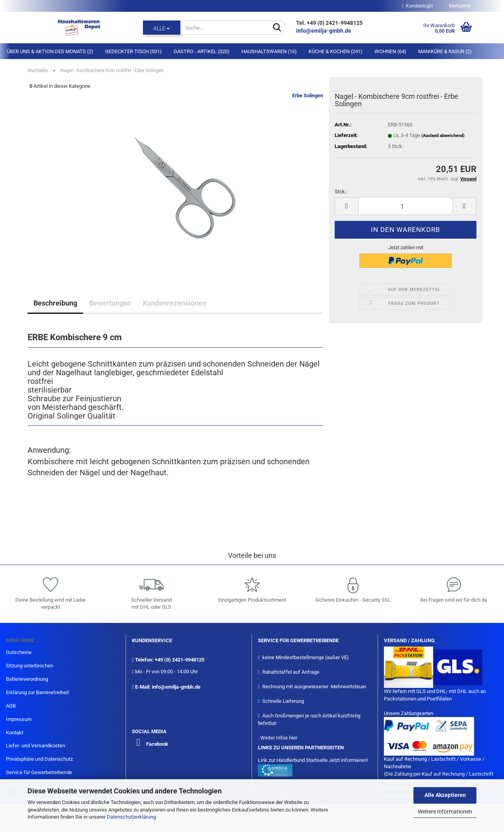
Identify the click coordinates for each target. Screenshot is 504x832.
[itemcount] (406, 206)
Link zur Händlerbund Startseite (293, 760)
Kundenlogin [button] (418, 6)
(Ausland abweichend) (443, 136)
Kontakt (15, 733)
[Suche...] (162, 28)
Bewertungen (110, 303)
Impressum (19, 719)
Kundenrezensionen (175, 303)
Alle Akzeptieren (445, 795)
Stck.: (341, 192)
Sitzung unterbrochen (30, 666)
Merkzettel (458, 6)
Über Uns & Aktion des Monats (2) (50, 51)
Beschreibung (55, 303)
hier (293, 738)
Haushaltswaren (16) (269, 51)
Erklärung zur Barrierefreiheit (37, 692)
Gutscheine (19, 652)
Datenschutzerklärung (131, 817)
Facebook (157, 744)
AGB (11, 706)
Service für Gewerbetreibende (39, 772)
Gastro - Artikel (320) (202, 51)
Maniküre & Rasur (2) (445, 51)
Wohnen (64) (390, 51)
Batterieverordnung (27, 679)
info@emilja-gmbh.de (324, 31)
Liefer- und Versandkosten (35, 746)
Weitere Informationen (445, 812)
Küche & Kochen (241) (336, 51)
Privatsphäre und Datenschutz (39, 759)
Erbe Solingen (308, 95)
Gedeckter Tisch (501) (133, 51)
